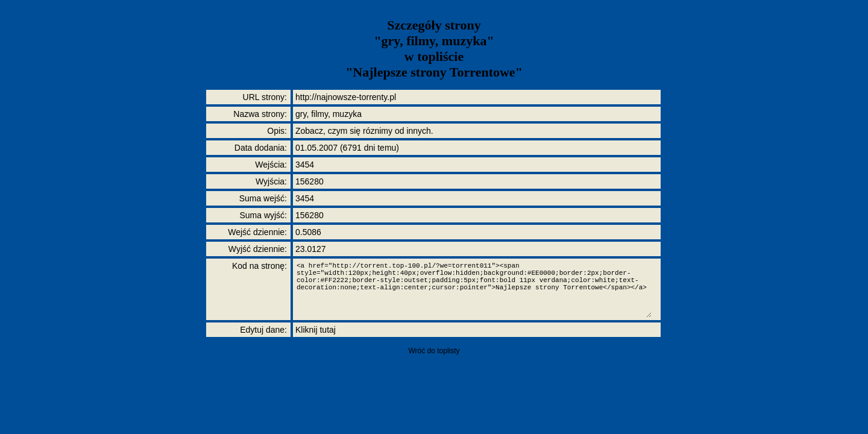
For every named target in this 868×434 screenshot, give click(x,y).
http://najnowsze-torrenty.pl (346, 97)
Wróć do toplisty (434, 351)
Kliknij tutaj (316, 330)
